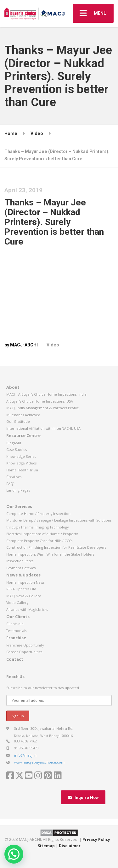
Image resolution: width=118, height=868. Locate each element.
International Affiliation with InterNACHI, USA (43, 428)
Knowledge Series (21, 456)
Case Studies (17, 449)
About (13, 387)
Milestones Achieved (23, 415)
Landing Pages (18, 490)
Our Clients (18, 617)
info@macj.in (25, 755)
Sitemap (46, 846)
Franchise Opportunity (25, 645)
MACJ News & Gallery (23, 596)
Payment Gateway (21, 568)
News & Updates (23, 575)
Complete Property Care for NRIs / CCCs (39, 541)
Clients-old (15, 624)
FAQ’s (11, 484)
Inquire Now (83, 797)
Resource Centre (23, 435)
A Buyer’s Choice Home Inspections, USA (40, 401)
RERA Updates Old (21, 589)
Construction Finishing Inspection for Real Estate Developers (56, 547)
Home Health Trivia (22, 470)
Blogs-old (14, 443)
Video (53, 345)
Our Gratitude (18, 421)
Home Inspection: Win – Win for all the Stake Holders (50, 554)
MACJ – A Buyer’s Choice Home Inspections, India (46, 394)
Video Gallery (17, 602)
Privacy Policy (96, 839)
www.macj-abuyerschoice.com (39, 762)
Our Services (19, 506)
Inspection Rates (20, 561)
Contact (15, 659)
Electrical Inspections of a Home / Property (42, 534)
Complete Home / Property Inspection (38, 514)
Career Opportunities (24, 652)
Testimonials (16, 631)
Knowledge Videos (21, 463)
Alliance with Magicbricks (27, 609)
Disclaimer (70, 846)
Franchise (16, 638)
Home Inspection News (25, 582)
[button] (14, 854)
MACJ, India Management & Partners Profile (43, 408)
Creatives (14, 477)
